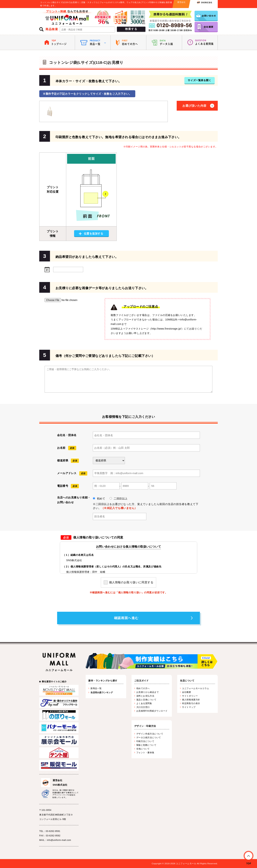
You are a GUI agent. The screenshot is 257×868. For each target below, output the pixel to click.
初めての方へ (143, 688)
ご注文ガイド (141, 681)
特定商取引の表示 (191, 703)
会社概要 (187, 692)
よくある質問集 (144, 703)
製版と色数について (146, 745)
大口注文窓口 (143, 707)
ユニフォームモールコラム (196, 688)
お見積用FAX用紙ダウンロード (152, 711)
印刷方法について (145, 741)
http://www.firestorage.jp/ (166, 329)
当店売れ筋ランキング (102, 693)
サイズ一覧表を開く (199, 80)
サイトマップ (189, 707)
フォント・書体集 (145, 753)
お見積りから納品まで (148, 692)
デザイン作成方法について (150, 734)
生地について (143, 749)
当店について (187, 681)
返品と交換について (146, 700)
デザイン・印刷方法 (145, 726)
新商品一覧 (96, 688)
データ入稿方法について (149, 738)
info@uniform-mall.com (59, 840)
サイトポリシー (190, 696)
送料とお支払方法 (145, 696)
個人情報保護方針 (191, 700)
